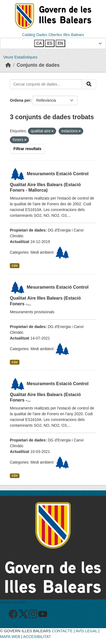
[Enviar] (89, 84)
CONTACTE (62, 631)
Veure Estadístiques (20, 57)
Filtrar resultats (27, 149)
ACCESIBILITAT (37, 637)
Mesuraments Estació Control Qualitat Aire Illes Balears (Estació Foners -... (49, 295)
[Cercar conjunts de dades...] (46, 84)
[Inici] (8, 65)
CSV (15, 266)
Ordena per (20, 100)
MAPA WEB (10, 637)
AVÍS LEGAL (86, 631)
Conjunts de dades (38, 65)
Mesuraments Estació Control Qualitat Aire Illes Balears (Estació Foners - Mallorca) (49, 182)
